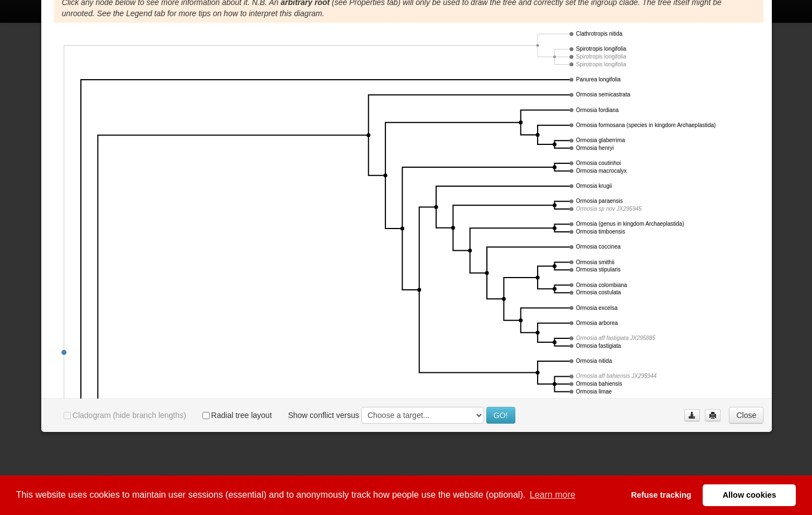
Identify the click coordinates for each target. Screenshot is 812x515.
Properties (75, 35)
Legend (174, 35)
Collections (221, 35)
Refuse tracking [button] (661, 495)
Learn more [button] (553, 495)
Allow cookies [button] (750, 495)
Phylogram (127, 35)
